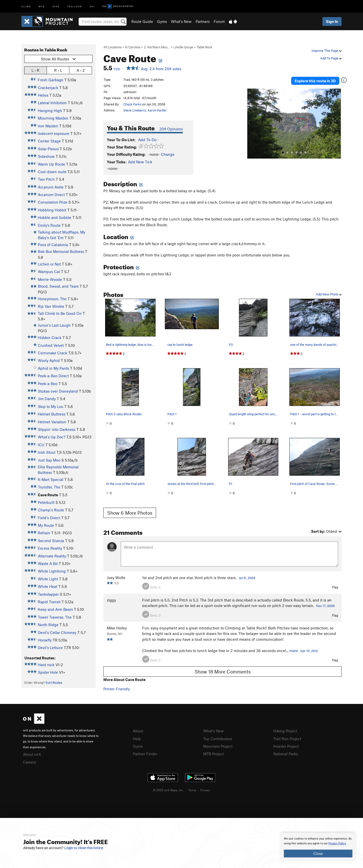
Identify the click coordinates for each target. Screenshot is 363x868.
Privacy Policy (337, 843)
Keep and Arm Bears (55, 609)
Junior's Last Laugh (54, 325)
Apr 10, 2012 (309, 651)
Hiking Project (285, 731)
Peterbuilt (46, 502)
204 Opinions (171, 129)
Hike (56, 6)
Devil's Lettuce (50, 648)
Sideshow (46, 156)
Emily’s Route (49, 225)
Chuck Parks (132, 104)
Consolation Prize (53, 202)
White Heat (48, 586)
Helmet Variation (52, 422)
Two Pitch (46, 179)
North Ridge (48, 625)
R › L (58, 70)
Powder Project (286, 746)
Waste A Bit (48, 563)
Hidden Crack (50, 337)
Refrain (44, 533)
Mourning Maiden (53, 118)
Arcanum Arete (51, 187)
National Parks (286, 753)
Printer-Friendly (117, 689)
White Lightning (52, 571)
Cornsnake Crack (53, 353)
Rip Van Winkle (51, 306)
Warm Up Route (51, 164)
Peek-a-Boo (48, 384)
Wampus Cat (49, 272)
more (294, 651)
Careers (29, 762)
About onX (32, 754)
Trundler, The (49, 487)
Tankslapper (48, 594)
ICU (41, 445)
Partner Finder (145, 753)
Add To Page (331, 58)
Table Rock (204, 47)
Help (137, 738)
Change (168, 154)
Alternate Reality (52, 556)
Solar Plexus (48, 149)
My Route (46, 525)
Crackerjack (48, 88)
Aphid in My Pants (53, 368)
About (138, 731)
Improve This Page (327, 51)
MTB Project (214, 753)
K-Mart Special (51, 479)
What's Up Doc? (52, 437)
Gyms (162, 21)
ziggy (111, 600)
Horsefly (45, 640)
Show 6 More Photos (130, 513)
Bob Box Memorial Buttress (61, 251)
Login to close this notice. (84, 848)
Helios (43, 95)
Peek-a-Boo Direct (53, 376)
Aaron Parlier (157, 110)
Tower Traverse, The (55, 617)
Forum (219, 21)
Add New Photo (329, 294)
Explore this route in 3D (317, 80)
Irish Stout (47, 452)
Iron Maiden (48, 126)
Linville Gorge (183, 47)
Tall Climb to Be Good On (60, 313)
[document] (318, 847)
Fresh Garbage (51, 80)
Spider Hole (48, 672)
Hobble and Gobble (55, 217)
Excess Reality (50, 548)
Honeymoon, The (52, 299)
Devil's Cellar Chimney (57, 632)
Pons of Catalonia (53, 245)
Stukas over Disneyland (58, 391)
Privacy (205, 789)
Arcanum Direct (51, 195)
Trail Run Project (287, 738)
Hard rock (46, 665)
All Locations (112, 47)
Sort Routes (54, 683)
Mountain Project (218, 746)
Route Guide (142, 21)
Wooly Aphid (49, 360)
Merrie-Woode (50, 279)
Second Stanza (51, 541)
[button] (252, 122)
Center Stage (49, 141)
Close (318, 853)
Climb (26, 6)
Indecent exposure (54, 133)
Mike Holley (117, 628)
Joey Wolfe (116, 578)
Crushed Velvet (51, 345)
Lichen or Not (49, 264)
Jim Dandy (47, 399)
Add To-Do (147, 140)
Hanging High (50, 110)
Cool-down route (52, 172)
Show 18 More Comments (223, 672)
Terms (192, 789)
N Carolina (133, 47)
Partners (203, 21)
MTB (42, 6)
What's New (181, 21)
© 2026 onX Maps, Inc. (168, 789)
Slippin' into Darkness (57, 429)
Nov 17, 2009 (325, 606)
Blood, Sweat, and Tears (58, 286)
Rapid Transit (49, 602)
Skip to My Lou (51, 406)
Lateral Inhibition (52, 103)
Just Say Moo (49, 460)
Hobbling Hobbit (52, 210)
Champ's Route (51, 510)
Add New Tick (140, 162)
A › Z (81, 70)
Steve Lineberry (135, 110)
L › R (35, 70)
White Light (48, 579)
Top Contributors (218, 738)
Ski (92, 6)
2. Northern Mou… (157, 47)
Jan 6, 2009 (247, 578)
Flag (335, 587)
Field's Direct (49, 518)
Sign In (332, 21)
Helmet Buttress (52, 414)
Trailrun (74, 6)
